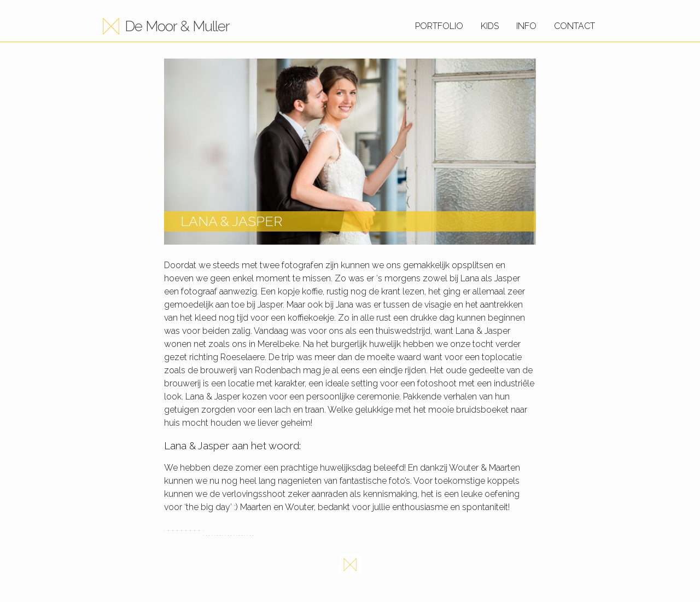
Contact (574, 26)
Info (526, 26)
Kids (490, 26)
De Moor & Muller (177, 26)
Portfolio (439, 26)
